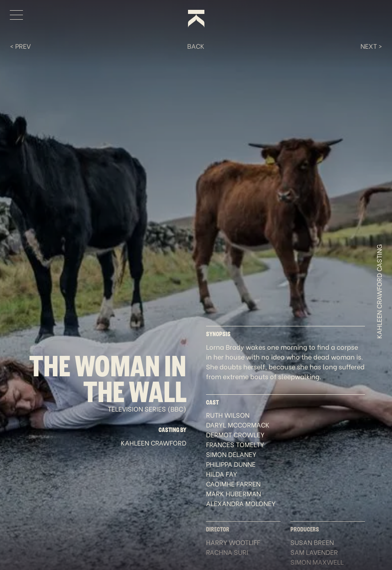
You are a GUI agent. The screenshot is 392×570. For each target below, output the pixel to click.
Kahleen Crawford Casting (379, 292)
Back (196, 46)
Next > (371, 46)
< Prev (20, 46)
